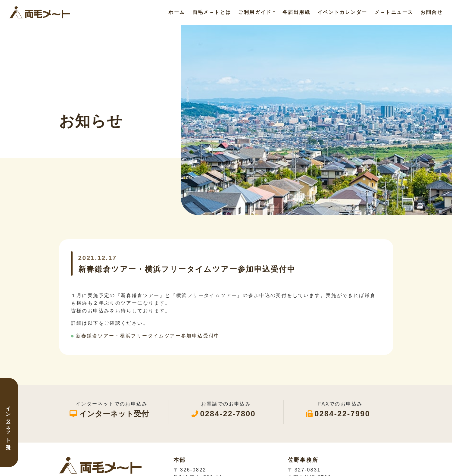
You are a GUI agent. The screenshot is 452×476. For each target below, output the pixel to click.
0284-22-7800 (228, 414)
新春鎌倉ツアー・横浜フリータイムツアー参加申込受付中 (148, 336)
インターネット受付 (8, 423)
